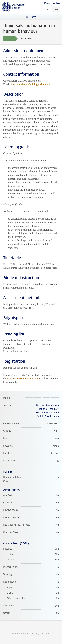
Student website (20, 634)
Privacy (35, 634)
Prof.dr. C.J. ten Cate (48, 409)
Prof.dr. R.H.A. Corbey (47, 413)
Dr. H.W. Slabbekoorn (47, 405)
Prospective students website (22, 379)
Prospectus (52, 3)
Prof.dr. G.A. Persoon (48, 416)
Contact (46, 634)
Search (33, 17)
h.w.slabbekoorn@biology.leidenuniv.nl (32, 84)
